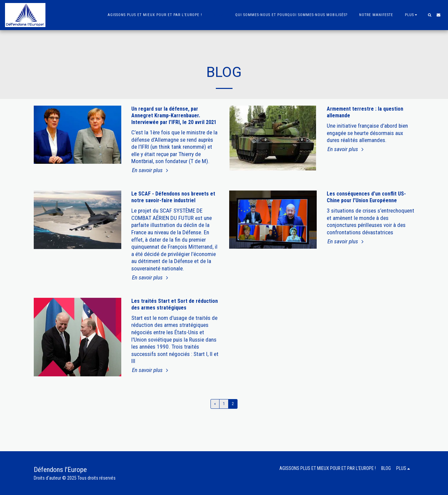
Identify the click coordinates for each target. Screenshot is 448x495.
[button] (429, 15)
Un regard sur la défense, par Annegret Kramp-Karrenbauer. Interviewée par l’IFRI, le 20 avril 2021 (174, 115)
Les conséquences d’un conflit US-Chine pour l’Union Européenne (366, 197)
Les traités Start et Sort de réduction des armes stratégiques (175, 304)
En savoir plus (151, 170)
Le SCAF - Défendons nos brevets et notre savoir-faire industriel (173, 197)
